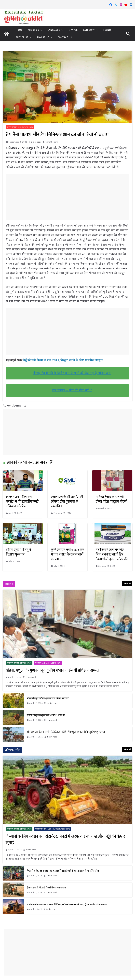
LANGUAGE (54, 30)
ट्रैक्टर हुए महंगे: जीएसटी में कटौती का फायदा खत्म (46, 888)
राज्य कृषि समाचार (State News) (19, 663)
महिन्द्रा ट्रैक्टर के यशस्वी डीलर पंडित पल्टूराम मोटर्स (111, 499)
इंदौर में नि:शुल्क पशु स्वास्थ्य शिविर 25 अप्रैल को (46, 715)
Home (19, 30)
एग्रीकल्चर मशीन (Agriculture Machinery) (53, 829)
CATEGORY (89, 30)
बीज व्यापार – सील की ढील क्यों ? (72, 390)
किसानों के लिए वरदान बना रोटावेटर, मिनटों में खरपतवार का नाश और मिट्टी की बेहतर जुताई (65, 840)
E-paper (73, 30)
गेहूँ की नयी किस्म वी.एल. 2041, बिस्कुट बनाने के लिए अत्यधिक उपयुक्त (63, 360)
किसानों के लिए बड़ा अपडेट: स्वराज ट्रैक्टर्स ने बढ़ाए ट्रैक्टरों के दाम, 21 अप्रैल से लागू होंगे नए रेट (63, 871)
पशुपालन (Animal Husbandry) (48, 663)
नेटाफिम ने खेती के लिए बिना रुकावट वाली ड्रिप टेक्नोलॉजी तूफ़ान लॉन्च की (112, 554)
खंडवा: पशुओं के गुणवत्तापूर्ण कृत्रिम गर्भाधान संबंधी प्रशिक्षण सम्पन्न (52, 670)
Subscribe (22, 37)
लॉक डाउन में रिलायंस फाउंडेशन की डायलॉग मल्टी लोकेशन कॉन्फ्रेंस (22, 501)
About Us (33, 30)
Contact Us (65, 37)
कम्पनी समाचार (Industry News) (20, 127)
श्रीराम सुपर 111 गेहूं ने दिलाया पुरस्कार (18, 552)
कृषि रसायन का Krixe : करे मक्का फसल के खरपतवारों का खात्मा (67, 554)
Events (108, 30)
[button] (41, 30)
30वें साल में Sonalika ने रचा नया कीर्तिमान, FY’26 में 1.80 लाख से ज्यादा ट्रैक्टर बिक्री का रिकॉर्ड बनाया (67, 904)
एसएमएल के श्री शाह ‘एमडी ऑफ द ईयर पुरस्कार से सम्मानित (67, 501)
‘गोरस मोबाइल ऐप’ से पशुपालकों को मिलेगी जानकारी (48, 698)
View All (127, 583)
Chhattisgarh (52, 142)
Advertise (43, 37)
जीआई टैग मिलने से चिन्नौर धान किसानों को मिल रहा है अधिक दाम (72, 373)
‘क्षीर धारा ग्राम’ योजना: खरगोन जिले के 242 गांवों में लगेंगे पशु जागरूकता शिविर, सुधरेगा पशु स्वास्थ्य (66, 732)
